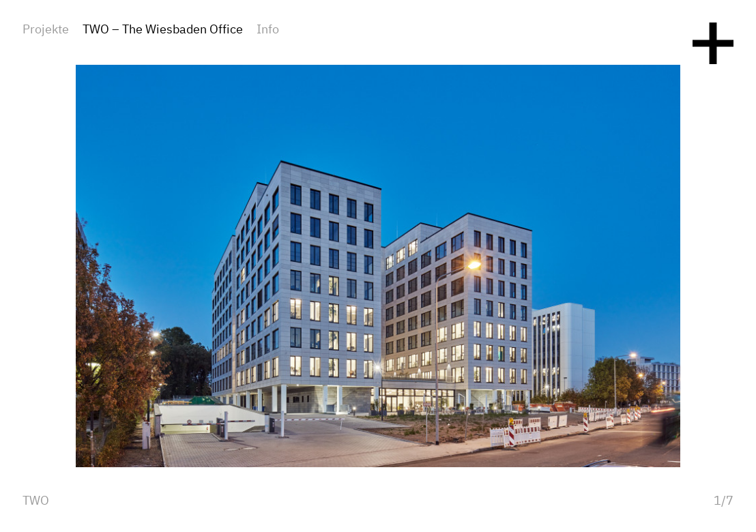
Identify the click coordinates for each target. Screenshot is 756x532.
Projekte (46, 30)
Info (268, 30)
